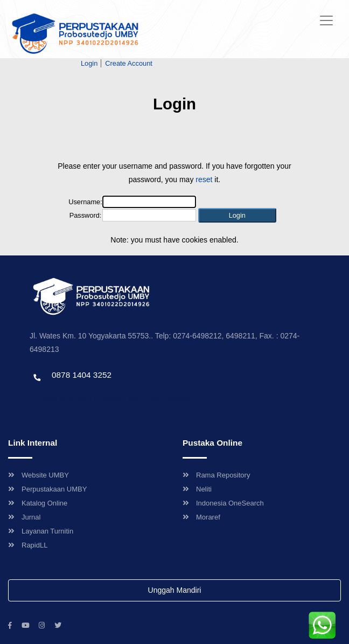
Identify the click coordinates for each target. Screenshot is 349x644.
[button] (237, 215)
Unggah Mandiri (175, 590)
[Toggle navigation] (326, 20)
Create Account (129, 63)
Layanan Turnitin (41, 531)
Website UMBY (39, 475)
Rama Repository (216, 475)
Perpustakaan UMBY (47, 489)
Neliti (197, 489)
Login (89, 63)
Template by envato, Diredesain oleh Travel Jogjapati (110, 398)
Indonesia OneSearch (223, 503)
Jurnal (24, 517)
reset (204, 179)
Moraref (201, 517)
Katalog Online (38, 503)
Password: (86, 215)
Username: (85, 202)
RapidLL (28, 545)
